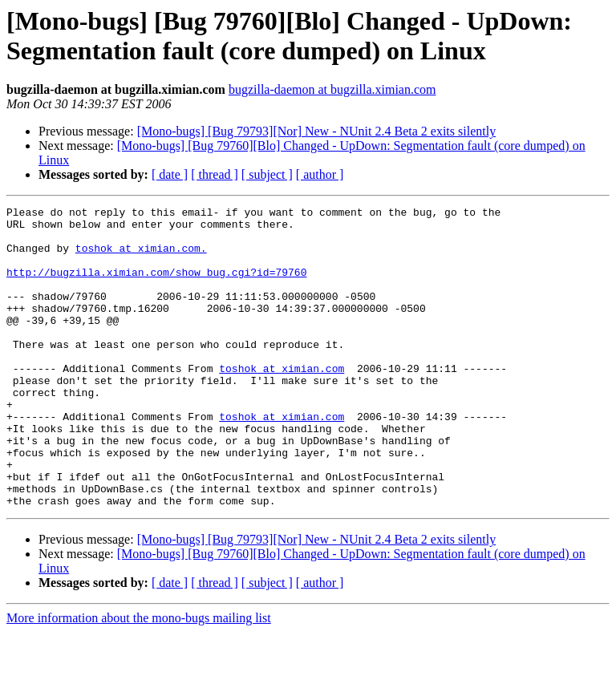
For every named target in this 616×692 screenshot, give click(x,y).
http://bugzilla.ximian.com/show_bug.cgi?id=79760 (156, 286)
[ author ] (320, 174)
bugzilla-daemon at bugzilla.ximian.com (332, 89)
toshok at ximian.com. (141, 257)
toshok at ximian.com (282, 402)
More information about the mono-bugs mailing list (139, 678)
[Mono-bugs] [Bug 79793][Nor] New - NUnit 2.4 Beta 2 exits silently (317, 131)
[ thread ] (215, 174)
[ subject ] (267, 174)
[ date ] (170, 174)
